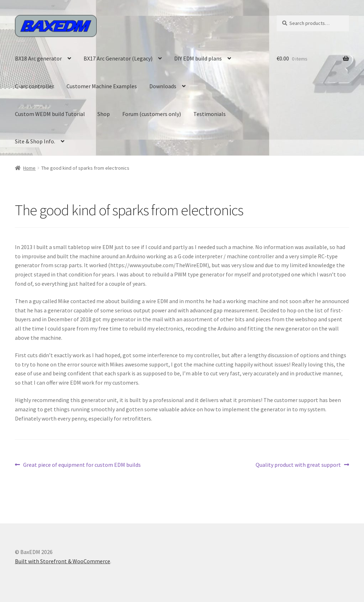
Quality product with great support (298, 465)
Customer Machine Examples (102, 86)
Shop (104, 114)
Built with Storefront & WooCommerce (63, 561)
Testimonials (210, 114)
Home (29, 168)
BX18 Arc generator (38, 58)
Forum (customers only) (152, 114)
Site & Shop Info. (35, 141)
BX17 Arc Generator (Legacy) (118, 58)
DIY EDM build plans (198, 58)
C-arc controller (34, 86)
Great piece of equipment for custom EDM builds (82, 465)
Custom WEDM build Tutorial (50, 114)
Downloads (163, 86)
